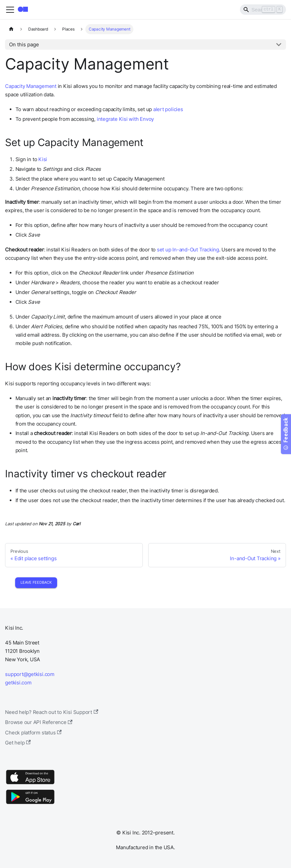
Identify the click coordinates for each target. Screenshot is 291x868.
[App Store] (30, 784)
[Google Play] (30, 804)
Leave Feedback (36, 582)
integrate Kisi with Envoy (125, 119)
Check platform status (33, 733)
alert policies (168, 109)
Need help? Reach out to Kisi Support (52, 712)
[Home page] (11, 29)
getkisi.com (18, 683)
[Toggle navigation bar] (10, 10)
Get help (18, 743)
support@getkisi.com (30, 674)
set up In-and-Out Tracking (188, 250)
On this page (24, 44)
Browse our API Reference (39, 722)
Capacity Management (31, 86)
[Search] (263, 9)
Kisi (43, 159)
